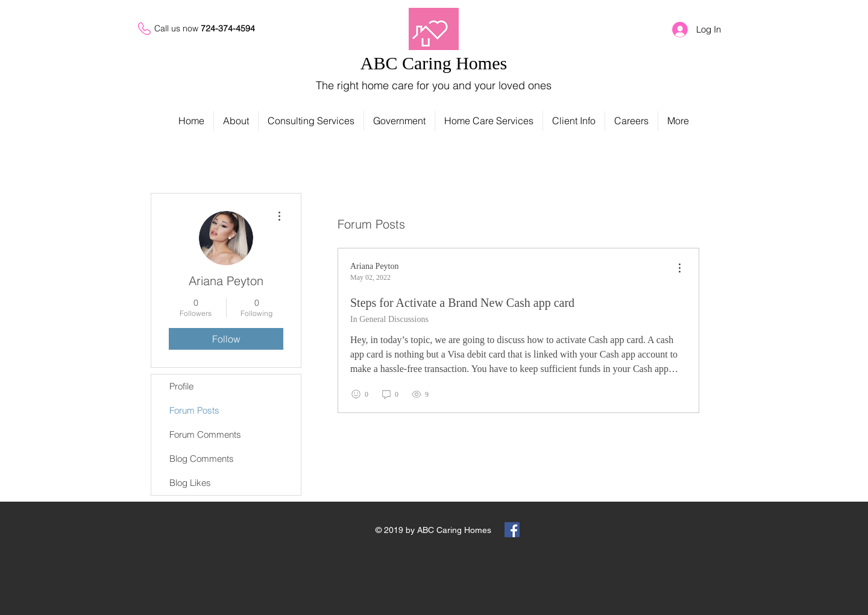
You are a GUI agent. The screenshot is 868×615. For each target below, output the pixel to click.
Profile (181, 386)
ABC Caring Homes (434, 63)
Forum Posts (194, 410)
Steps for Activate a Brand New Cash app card (462, 303)
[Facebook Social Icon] (512, 530)
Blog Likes (190, 483)
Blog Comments (202, 459)
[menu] (679, 269)
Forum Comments (205, 434)
